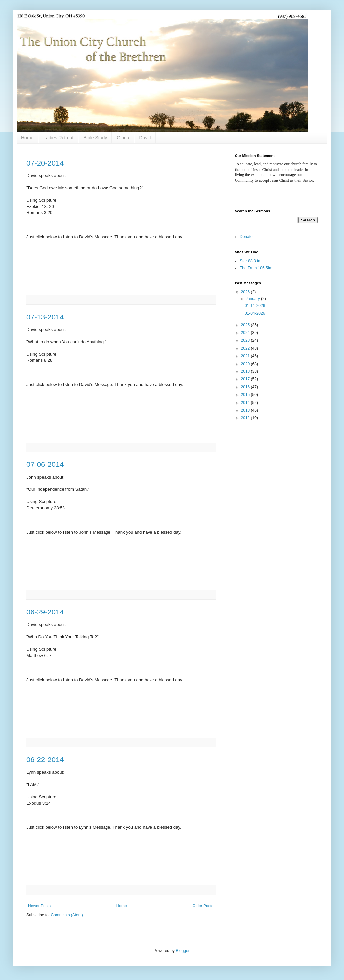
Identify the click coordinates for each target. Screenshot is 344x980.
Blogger (182, 951)
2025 (246, 325)
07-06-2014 (45, 464)
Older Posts (203, 906)
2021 (246, 356)
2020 (246, 364)
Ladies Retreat (58, 138)
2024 (246, 333)
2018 (246, 371)
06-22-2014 (45, 760)
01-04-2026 (255, 313)
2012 (246, 418)
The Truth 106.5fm (256, 268)
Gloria (123, 138)
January (253, 299)
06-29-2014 (45, 612)
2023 (246, 340)
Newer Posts (39, 906)
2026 (246, 292)
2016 (246, 387)
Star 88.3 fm (251, 261)
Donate (246, 237)
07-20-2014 (45, 163)
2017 (246, 379)
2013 (246, 410)
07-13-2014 (45, 317)
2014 (246, 403)
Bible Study (95, 138)
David (145, 138)
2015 (246, 395)
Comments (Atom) (67, 915)
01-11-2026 (255, 306)
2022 (246, 348)
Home (27, 138)
